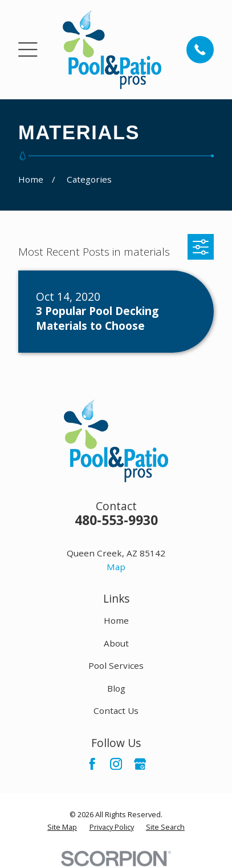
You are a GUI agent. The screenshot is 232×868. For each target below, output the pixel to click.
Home (116, 620)
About (116, 643)
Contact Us (116, 710)
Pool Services (116, 665)
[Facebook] (92, 764)
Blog (116, 688)
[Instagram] (116, 764)
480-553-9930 (116, 520)
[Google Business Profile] (140, 764)
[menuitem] (62, 827)
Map (116, 567)
